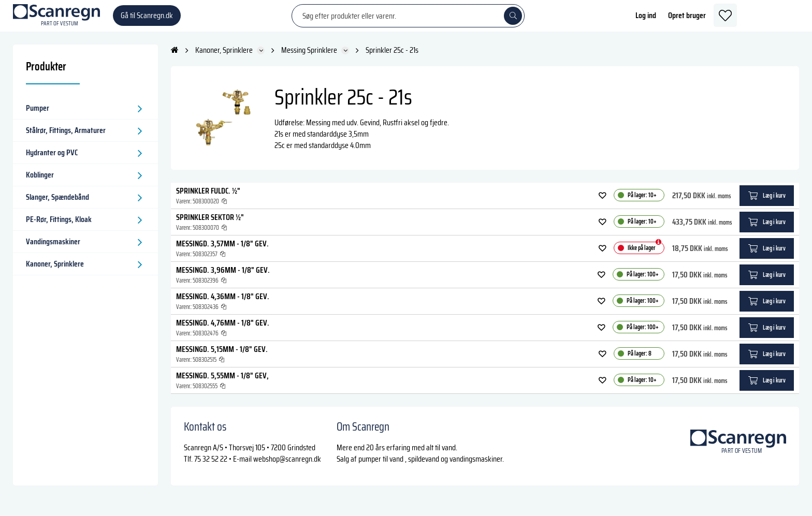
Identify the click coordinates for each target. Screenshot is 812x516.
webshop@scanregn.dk (287, 469)
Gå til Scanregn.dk (147, 20)
